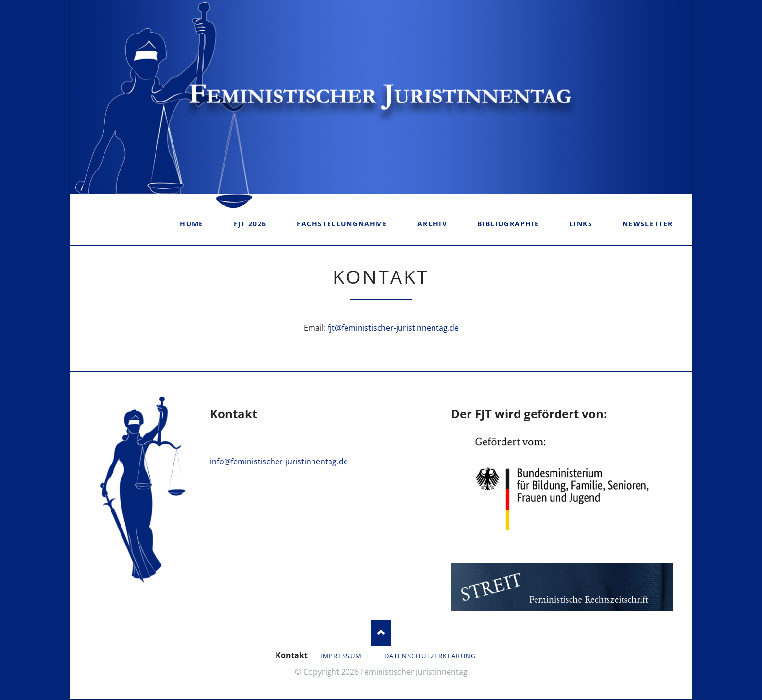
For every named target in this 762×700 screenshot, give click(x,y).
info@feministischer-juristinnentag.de (279, 461)
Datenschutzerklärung (430, 656)
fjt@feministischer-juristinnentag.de (393, 328)
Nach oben (381, 633)
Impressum (341, 656)
